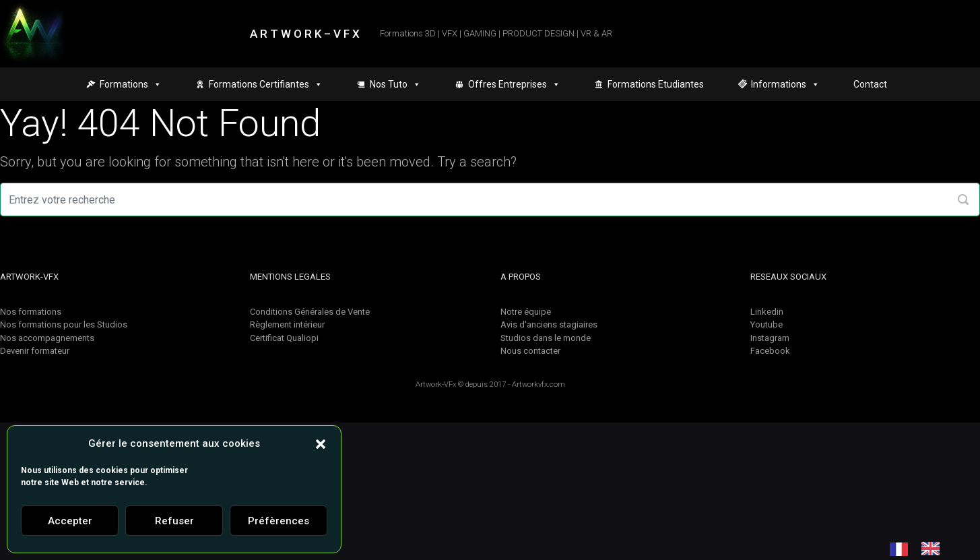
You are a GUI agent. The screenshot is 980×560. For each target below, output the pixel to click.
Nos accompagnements (47, 338)
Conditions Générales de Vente (310, 312)
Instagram (770, 338)
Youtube (766, 324)
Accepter (70, 521)
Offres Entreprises (514, 84)
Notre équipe (526, 312)
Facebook (770, 351)
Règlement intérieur (287, 324)
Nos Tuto (395, 84)
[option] (934, 549)
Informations (785, 84)
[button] (321, 443)
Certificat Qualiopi (284, 338)
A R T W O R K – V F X (305, 34)
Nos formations (31, 312)
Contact (870, 84)
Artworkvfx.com (538, 384)
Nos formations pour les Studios (64, 324)
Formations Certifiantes (266, 84)
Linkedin (767, 312)
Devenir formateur (35, 351)
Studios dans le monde (546, 338)
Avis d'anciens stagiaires (549, 324)
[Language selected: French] (921, 549)
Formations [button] (131, 84)
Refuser (174, 521)
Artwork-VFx (436, 384)
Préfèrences (279, 521)
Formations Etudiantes (656, 84)
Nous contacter (530, 351)
